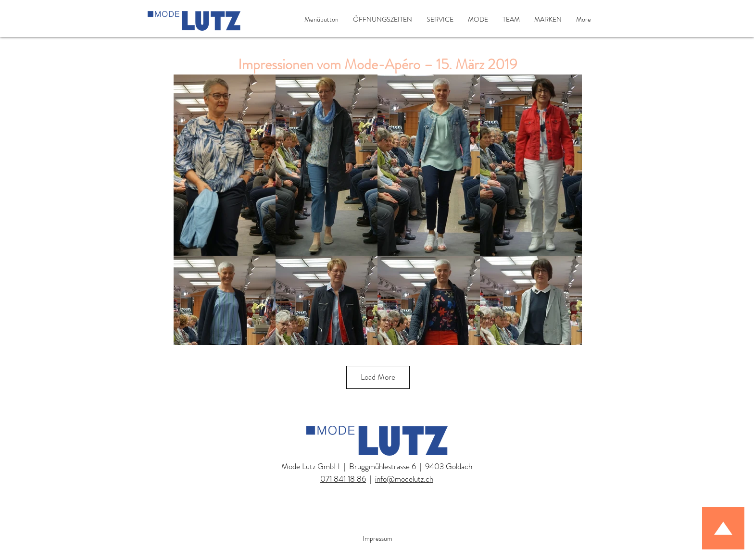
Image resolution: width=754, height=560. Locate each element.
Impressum (377, 538)
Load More (378, 377)
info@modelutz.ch (404, 479)
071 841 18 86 (343, 479)
